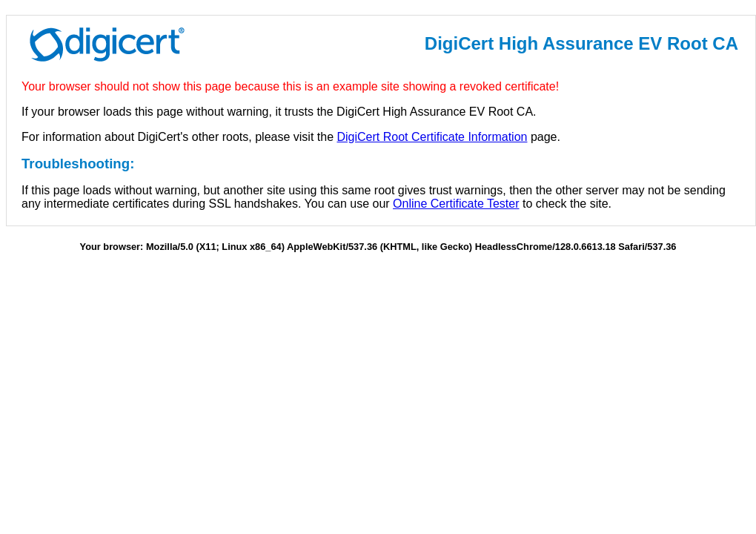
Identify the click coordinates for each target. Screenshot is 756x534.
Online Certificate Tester (456, 204)
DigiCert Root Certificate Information (432, 137)
